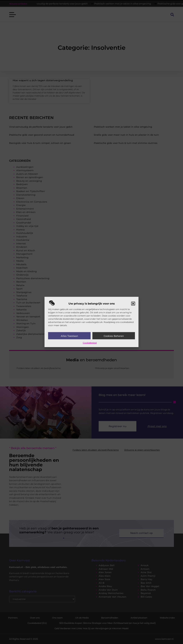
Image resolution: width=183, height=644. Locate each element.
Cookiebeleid (90, 343)
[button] (133, 304)
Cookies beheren (114, 336)
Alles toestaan (69, 336)
